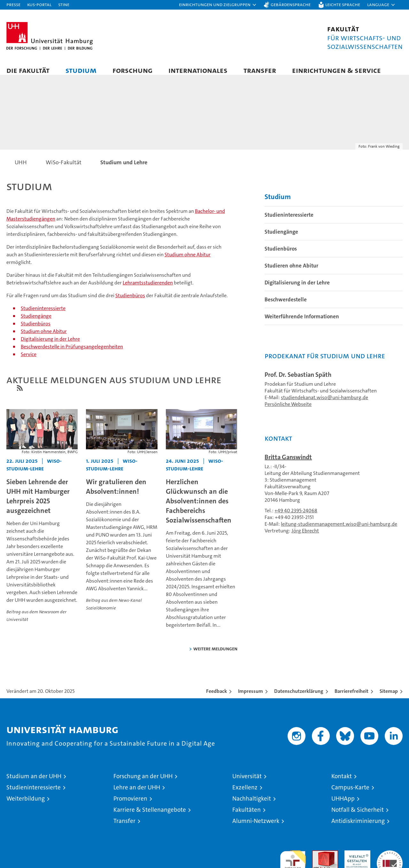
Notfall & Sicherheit (358, 816)
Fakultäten (247, 816)
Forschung (132, 70)
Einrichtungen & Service (336, 70)
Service (29, 360)
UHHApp (343, 805)
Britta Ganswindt (288, 463)
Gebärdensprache (291, 4)
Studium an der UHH (34, 783)
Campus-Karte (350, 794)
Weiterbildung (26, 805)
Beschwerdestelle (286, 306)
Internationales (198, 70)
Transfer (260, 70)
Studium (81, 70)
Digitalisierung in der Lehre (50, 345)
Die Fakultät (28, 70)
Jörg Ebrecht (305, 537)
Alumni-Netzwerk (256, 827)
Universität (247, 783)
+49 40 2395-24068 (296, 517)
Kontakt (342, 783)
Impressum (251, 697)
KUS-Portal (39, 4)
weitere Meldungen (215, 655)
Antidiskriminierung (358, 827)
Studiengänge (36, 322)
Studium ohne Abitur (188, 261)
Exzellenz (245, 794)
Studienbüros (130, 302)
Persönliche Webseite (288, 411)
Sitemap (389, 697)
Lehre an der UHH (137, 794)
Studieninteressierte (43, 314)
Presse (13, 4)
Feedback (216, 697)
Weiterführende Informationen (302, 323)
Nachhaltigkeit (252, 805)
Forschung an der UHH (143, 783)
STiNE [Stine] (64, 4)
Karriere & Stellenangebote (150, 816)
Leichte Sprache (343, 4)
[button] (218, 5)
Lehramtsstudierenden (148, 289)
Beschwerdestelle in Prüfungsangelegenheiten (72, 353)
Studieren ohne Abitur (291, 272)
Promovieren (130, 805)
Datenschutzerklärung (299, 697)
